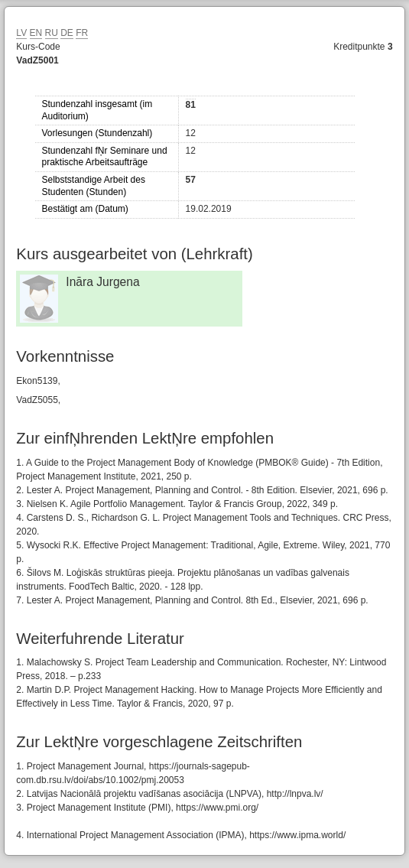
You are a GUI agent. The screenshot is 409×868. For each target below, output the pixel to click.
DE (67, 33)
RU (52, 33)
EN (36, 33)
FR (82, 33)
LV (21, 33)
